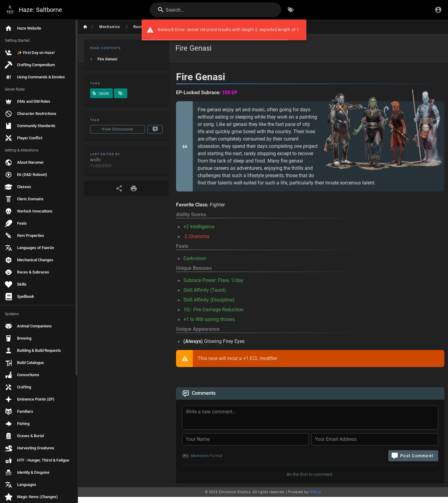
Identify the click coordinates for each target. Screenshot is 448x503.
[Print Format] (134, 188)
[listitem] (126, 59)
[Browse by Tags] (291, 10)
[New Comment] (155, 129)
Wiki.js (315, 492)
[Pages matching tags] (121, 93)
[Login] (438, 10)
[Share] (119, 188)
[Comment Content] (312, 419)
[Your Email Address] (375, 439)
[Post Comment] (413, 456)
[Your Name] (246, 439)
